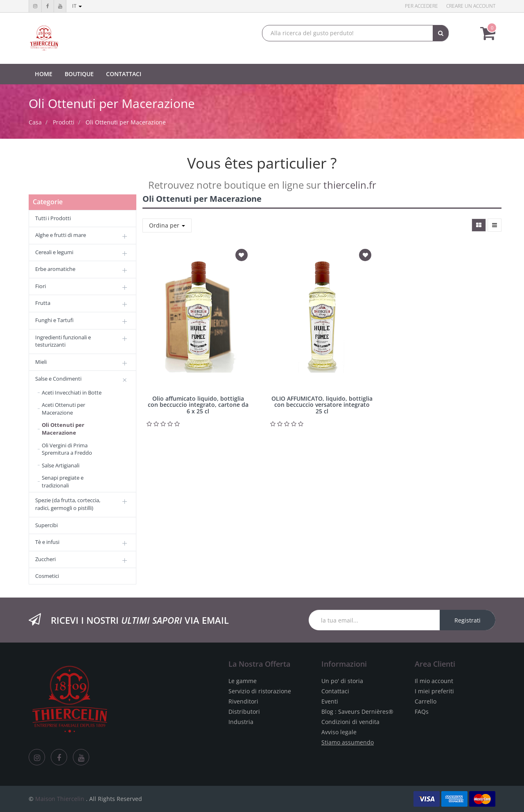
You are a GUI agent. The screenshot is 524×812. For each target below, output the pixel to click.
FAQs (422, 712)
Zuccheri (45, 559)
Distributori (244, 712)
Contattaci (335, 691)
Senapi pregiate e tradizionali (63, 482)
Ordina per (167, 225)
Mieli (41, 362)
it (77, 6)
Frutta (43, 303)
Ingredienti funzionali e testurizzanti (63, 341)
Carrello (426, 701)
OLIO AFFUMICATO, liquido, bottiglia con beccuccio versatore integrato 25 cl (322, 405)
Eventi (330, 701)
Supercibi (46, 525)
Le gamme (243, 681)
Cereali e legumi (54, 252)
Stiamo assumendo (348, 742)
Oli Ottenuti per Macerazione (126, 122)
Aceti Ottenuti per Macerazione (63, 409)
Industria (241, 722)
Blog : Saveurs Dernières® (357, 712)
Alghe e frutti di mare (61, 235)
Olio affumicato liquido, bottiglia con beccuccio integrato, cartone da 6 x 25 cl (198, 405)
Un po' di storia (342, 681)
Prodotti (64, 122)
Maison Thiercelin (60, 799)
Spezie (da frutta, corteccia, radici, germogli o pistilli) (68, 504)
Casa (35, 122)
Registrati (468, 620)
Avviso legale (339, 732)
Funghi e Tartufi (54, 320)
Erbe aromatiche (55, 269)
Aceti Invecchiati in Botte (72, 392)
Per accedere (421, 6)
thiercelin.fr (350, 185)
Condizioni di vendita (350, 722)
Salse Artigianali (61, 465)
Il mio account (434, 681)
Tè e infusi (47, 542)
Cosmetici (47, 576)
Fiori (41, 286)
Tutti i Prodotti (53, 218)
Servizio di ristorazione (260, 691)
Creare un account (471, 6)
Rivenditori (243, 701)
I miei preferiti (434, 691)
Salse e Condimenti (58, 379)
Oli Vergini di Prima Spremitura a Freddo (67, 449)
